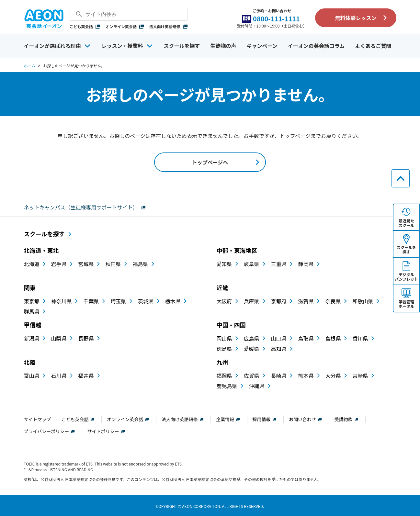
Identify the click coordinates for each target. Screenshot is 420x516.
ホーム (30, 66)
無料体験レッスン (356, 18)
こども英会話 (85, 26)
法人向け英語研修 (169, 26)
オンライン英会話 (125, 26)
